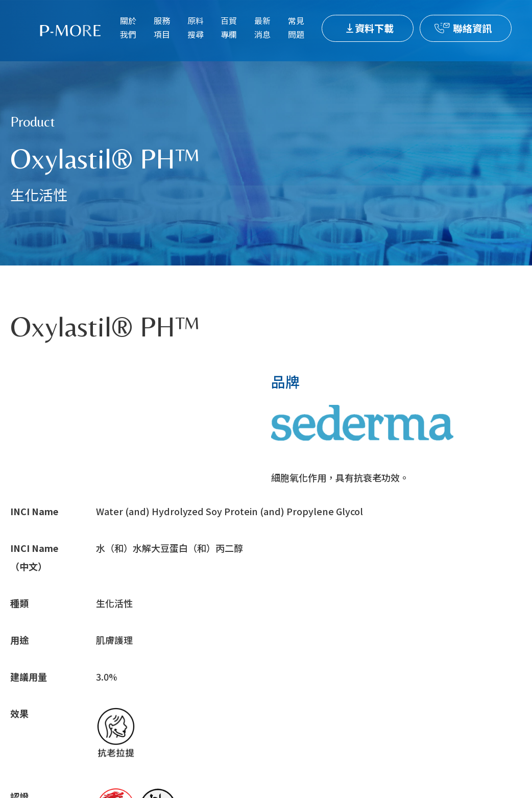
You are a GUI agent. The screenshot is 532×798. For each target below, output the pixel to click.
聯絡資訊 (472, 28)
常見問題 (296, 27)
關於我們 (128, 27)
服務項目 (162, 27)
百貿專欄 (229, 27)
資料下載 (374, 28)
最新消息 (262, 27)
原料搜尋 (196, 27)
